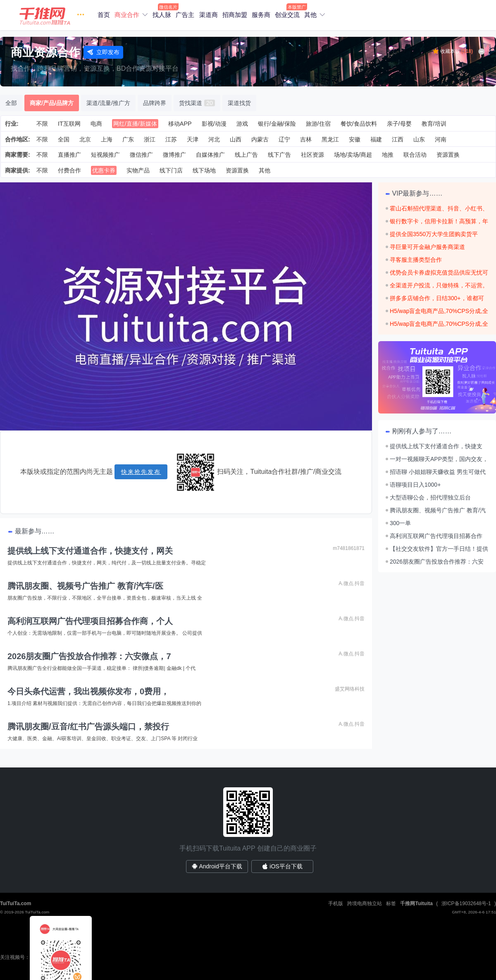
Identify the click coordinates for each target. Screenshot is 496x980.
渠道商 (209, 15)
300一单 (400, 523)
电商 (96, 124)
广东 (128, 139)
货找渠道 (197, 103)
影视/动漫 (214, 124)
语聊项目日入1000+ (415, 485)
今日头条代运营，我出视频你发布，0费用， (88, 691)
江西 (398, 139)
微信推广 (141, 155)
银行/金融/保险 (277, 124)
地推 (388, 155)
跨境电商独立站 (365, 904)
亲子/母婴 (399, 124)
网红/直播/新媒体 (135, 124)
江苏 (171, 139)
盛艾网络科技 (350, 689)
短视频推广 (105, 155)
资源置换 (448, 155)
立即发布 (103, 52)
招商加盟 (235, 15)
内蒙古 (260, 139)
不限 (42, 124)
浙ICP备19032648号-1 (466, 904)
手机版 (336, 904)
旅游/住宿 (318, 124)
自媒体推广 (210, 155)
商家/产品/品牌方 (52, 103)
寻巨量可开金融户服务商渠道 (427, 247)
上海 (107, 139)
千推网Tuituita (416, 904)
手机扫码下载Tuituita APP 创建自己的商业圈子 (248, 848)
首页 (104, 15)
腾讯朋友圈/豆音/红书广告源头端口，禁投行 (88, 727)
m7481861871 (349, 548)
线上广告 (246, 155)
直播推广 (69, 155)
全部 (11, 103)
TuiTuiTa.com (15, 904)
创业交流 (287, 15)
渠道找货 (239, 103)
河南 (441, 139)
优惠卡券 (104, 170)
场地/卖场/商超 (353, 155)
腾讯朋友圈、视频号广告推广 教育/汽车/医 (85, 586)
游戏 (242, 124)
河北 (214, 139)
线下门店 (171, 170)
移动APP (180, 124)
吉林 (306, 139)
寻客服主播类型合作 (416, 260)
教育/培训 (434, 124)
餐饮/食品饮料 (359, 124)
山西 (236, 139)
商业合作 (127, 15)
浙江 (150, 139)
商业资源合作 (45, 52)
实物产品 (138, 170)
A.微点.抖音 (352, 583)
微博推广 (174, 155)
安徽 (355, 139)
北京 (85, 139)
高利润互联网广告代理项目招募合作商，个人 (90, 621)
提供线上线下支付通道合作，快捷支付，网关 (90, 551)
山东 (419, 139)
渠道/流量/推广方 (108, 103)
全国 (64, 139)
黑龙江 (330, 139)
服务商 (261, 15)
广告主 (185, 15)
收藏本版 (457, 51)
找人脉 (162, 15)
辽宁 (284, 139)
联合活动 (415, 155)
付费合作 (69, 170)
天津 (193, 139)
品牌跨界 (155, 103)
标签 (391, 904)
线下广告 (279, 155)
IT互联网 (69, 124)
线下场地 (204, 170)
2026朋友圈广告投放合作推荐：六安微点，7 (89, 656)
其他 (310, 15)
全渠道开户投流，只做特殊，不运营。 (439, 285)
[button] (54, 15)
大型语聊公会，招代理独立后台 (430, 497)
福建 (376, 139)
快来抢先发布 (141, 472)
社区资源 (312, 155)
